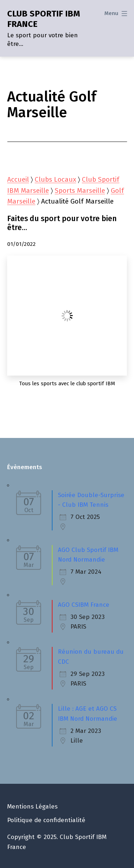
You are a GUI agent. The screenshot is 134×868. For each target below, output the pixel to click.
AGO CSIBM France (84, 605)
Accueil (18, 179)
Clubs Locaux (55, 179)
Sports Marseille (80, 190)
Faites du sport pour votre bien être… (62, 223)
